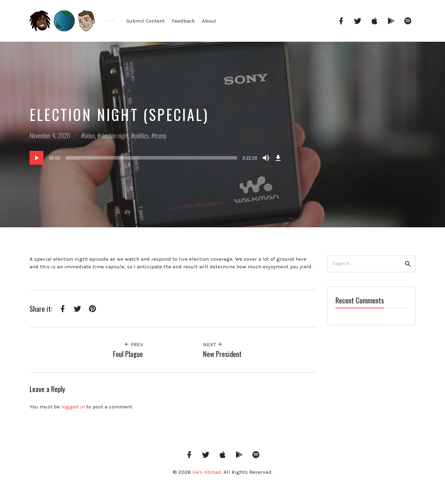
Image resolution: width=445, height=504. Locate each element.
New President (222, 354)
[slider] (151, 158)
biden (90, 136)
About (209, 21)
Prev (133, 344)
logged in (73, 407)
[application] (156, 158)
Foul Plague (128, 354)
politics (141, 136)
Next (213, 344)
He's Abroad (207, 472)
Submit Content (145, 21)
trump (160, 136)
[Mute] (266, 158)
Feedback (183, 21)
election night (115, 136)
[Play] (37, 158)
